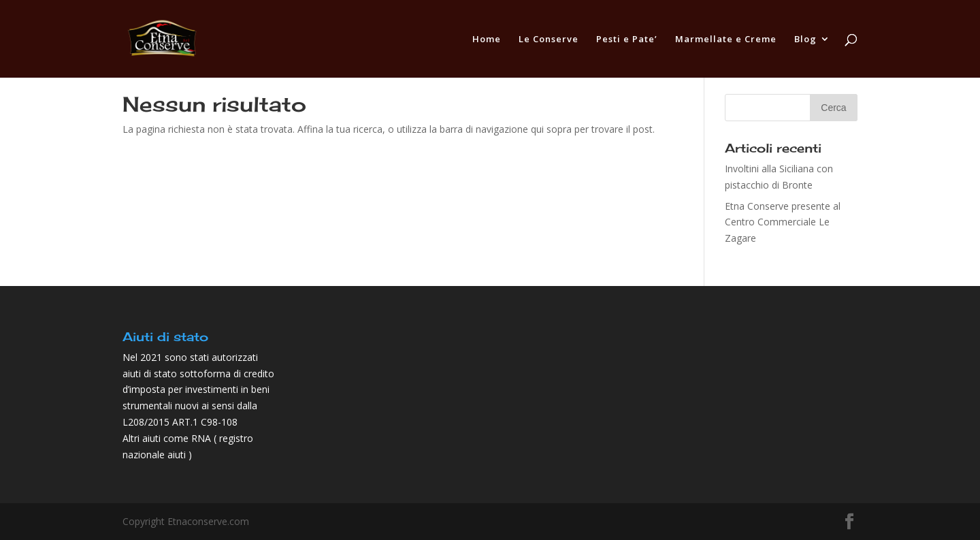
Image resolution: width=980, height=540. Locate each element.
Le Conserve (549, 39)
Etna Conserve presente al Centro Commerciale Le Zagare (783, 222)
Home (487, 39)
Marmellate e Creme (726, 39)
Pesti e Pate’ (627, 39)
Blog (805, 39)
